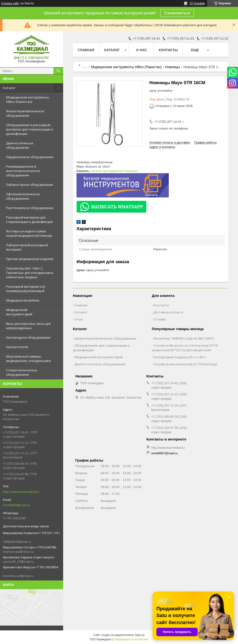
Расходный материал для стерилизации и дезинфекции (29, 220)
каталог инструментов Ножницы (115, 171)
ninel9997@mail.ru (16, 505)
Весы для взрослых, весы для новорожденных (28, 326)
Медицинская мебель (23, 300)
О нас (141, 50)
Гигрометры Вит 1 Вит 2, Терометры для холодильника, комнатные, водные (30, 273)
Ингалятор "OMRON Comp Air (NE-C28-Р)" (184, 338)
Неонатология (17, 347)
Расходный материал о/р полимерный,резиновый (26, 289)
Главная (86, 50)
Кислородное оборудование (28, 337)
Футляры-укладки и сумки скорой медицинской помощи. (29, 233)
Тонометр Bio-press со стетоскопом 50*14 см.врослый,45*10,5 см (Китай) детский (185, 348)
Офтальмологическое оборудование (23, 196)
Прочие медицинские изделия (30, 259)
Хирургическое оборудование (30, 157)
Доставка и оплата (168, 312)
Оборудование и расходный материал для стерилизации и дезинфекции (30, 129)
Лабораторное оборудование (30, 185)
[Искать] (58, 71)
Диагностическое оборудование (20, 145)
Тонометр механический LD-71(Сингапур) (185, 364)
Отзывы (160, 319)
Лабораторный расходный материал (27, 247)
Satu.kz (140, 635)
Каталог (9, 88)
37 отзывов (197, 3)
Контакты (168, 50)
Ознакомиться (177, 13)
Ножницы (173, 67)
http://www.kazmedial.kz (21, 492)
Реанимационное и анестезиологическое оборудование (23, 171)
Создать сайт (10, 3)
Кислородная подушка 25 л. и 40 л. (180, 357)
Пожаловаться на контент (131, 639)
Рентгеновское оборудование (30, 208)
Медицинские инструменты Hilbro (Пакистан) (28, 99)
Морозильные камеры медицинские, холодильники (28, 359)
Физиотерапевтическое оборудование (25, 113)
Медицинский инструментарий (19, 312)
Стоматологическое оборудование (22, 372)
